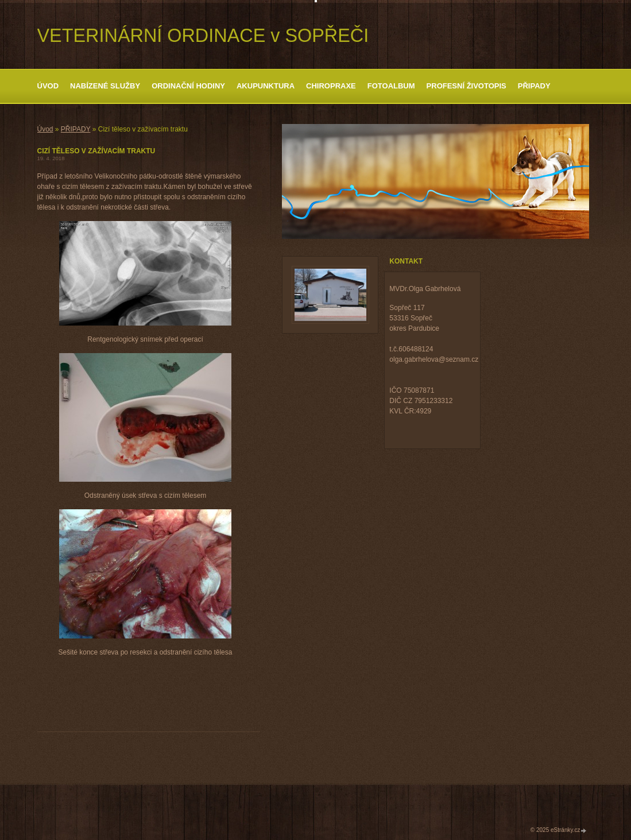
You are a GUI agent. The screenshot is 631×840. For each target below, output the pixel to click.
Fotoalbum (391, 86)
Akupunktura (266, 86)
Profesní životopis (467, 86)
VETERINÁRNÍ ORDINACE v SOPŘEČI (203, 36)
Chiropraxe (331, 86)
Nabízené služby (105, 86)
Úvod (48, 86)
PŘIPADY (534, 86)
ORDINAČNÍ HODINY (188, 86)
